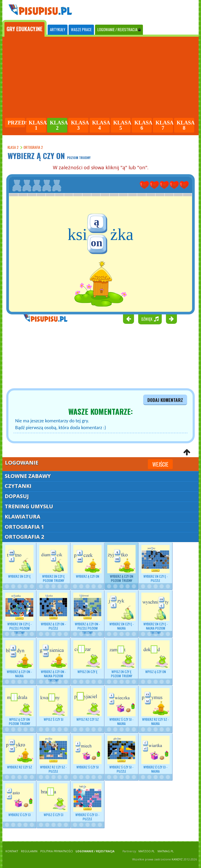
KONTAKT (12, 851)
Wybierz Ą (121, 564)
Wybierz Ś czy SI (87, 752)
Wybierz (19, 562)
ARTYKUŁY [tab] (58, 29)
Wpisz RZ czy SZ (87, 705)
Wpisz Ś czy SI (53, 705)
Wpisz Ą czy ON (155, 657)
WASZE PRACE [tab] (81, 29)
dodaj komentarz (165, 400)
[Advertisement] (100, 78)
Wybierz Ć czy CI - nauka (155, 755)
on (97, 243)
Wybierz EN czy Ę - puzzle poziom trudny (19, 614)
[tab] (24, 28)
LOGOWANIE (119, 29)
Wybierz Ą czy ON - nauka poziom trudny (53, 661)
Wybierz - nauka (121, 612)
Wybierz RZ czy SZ (19, 752)
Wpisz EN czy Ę (87, 657)
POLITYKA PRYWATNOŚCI (57, 851)
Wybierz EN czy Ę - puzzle (155, 564)
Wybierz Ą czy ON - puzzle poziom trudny (87, 614)
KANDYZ (177, 859)
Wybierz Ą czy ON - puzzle (53, 612)
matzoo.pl (147, 851)
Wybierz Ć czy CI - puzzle (87, 802)
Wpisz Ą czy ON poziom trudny (19, 707)
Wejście (160, 464)
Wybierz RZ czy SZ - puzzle (53, 755)
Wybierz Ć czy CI (19, 800)
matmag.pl (166, 851)
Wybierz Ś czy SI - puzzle (121, 755)
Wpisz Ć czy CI (53, 800)
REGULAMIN (29, 851)
